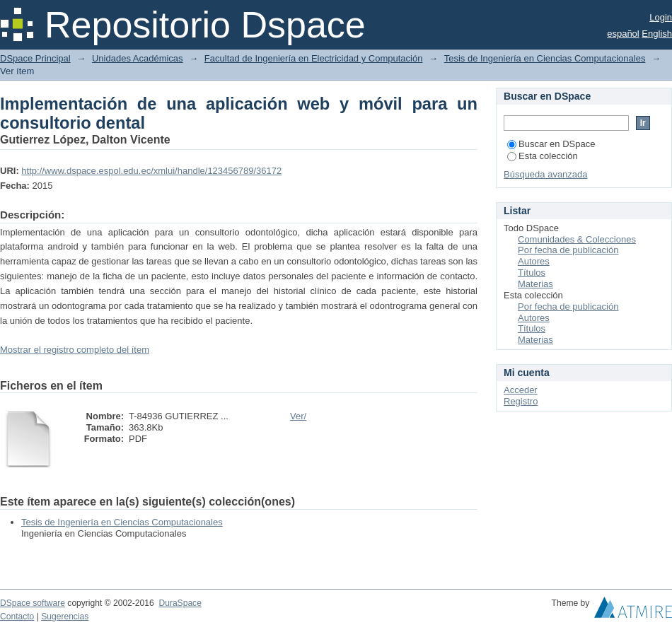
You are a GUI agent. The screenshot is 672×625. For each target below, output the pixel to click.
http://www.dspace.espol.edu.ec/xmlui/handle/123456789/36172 (151, 171)
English (657, 34)
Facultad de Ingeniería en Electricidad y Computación (314, 58)
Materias (535, 284)
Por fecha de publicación (568, 250)
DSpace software (33, 603)
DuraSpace (180, 603)
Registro (521, 401)
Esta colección (543, 156)
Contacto (17, 617)
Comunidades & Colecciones (577, 239)
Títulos (532, 273)
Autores (534, 261)
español (623, 34)
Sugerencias (65, 617)
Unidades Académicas (138, 58)
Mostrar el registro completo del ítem (75, 350)
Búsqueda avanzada (546, 174)
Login (661, 17)
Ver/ (298, 416)
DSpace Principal (35, 58)
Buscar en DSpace (551, 144)
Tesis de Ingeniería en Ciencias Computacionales (545, 58)
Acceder (521, 390)
